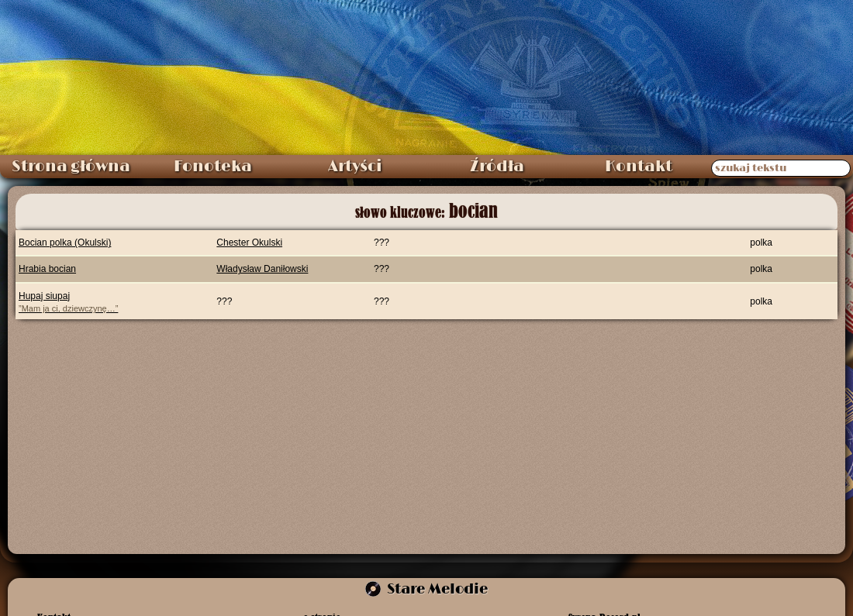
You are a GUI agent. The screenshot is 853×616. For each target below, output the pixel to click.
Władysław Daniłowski (262, 269)
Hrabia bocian (47, 269)
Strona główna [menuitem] (71, 167)
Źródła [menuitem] (497, 167)
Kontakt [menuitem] (639, 167)
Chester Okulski (249, 243)
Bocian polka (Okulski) (65, 243)
